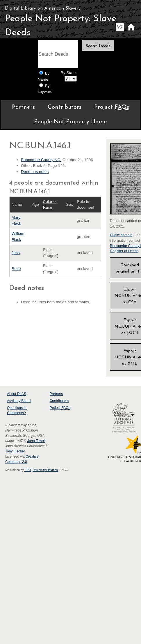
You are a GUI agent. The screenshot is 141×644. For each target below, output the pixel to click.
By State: (69, 73)
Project (112, 107)
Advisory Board (19, 401)
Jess (16, 253)
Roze (16, 269)
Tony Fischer (15, 451)
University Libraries (45, 470)
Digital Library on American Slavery (43, 8)
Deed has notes (35, 172)
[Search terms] (58, 54)
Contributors (65, 107)
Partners (23, 107)
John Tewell (36, 441)
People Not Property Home (70, 122)
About (17, 394)
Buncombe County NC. (41, 160)
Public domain (121, 235)
